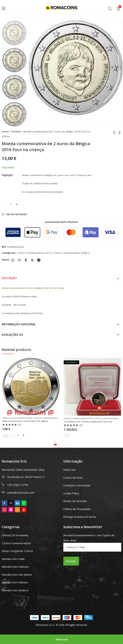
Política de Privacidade (77, 509)
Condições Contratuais (77, 485)
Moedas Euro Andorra (15, 590)
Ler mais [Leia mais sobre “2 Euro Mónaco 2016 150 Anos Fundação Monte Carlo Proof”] (69, 436)
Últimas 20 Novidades (15, 535)
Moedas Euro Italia (13, 559)
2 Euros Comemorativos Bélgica (71, 253)
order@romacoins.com (21, 493)
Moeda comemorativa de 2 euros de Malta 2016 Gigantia (25, 421)
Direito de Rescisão (75, 501)
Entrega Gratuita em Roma (80, 517)
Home (5, 131)
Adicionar (61, 639)
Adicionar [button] (8, 435)
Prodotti (16, 131)
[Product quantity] (11, 204)
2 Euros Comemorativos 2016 (34, 253)
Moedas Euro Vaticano (15, 567)
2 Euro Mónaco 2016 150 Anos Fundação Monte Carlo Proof (88, 422)
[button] (55, 445)
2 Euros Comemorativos (16, 543)
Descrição (9, 278)
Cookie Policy (71, 493)
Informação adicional (19, 324)
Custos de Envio (73, 478)
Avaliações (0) (12, 335)
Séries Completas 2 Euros (17, 551)
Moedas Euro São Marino (17, 575)
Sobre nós (69, 470)
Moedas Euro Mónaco (15, 582)
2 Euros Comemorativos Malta (48, 418)
